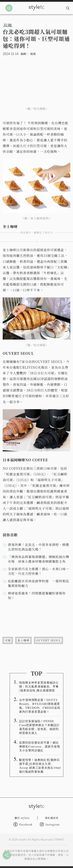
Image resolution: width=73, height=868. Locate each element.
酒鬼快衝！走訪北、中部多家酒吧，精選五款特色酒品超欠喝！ (38, 547)
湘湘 (33, 54)
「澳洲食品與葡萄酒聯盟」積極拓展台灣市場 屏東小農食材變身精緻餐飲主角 (38, 559)
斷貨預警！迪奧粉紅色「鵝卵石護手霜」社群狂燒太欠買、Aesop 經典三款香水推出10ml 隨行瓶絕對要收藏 (40, 766)
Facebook (23, 824)
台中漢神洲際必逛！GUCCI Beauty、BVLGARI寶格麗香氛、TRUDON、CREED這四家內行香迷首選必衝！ (40, 706)
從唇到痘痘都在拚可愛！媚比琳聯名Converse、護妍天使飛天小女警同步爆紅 (40, 746)
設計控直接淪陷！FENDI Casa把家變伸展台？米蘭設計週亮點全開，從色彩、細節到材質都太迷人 (39, 727)
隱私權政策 (52, 818)
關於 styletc (22, 818)
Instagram (50, 824)
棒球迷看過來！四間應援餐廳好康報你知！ (37, 595)
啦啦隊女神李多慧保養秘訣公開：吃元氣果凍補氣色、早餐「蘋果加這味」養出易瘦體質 (39, 686)
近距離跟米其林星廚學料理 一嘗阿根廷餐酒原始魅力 (38, 583)
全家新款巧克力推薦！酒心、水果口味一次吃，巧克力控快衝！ (38, 571)
